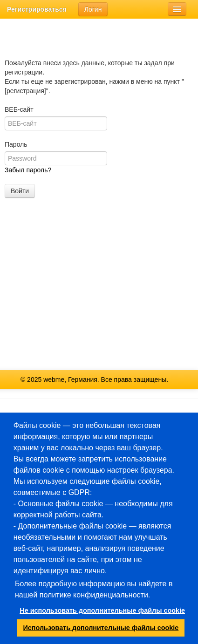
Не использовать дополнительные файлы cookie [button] (102, 610)
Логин (93, 9)
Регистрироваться (37, 9)
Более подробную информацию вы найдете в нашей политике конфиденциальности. (94, 589)
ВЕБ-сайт (19, 109)
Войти (20, 191)
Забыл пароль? (28, 170)
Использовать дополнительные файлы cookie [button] (101, 628)
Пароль (16, 144)
